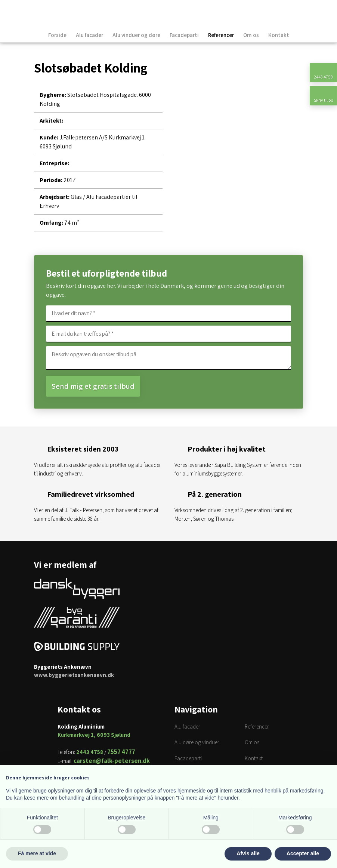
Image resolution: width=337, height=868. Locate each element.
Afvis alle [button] (248, 853)
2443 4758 (90, 752)
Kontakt (279, 35)
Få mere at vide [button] (37, 853)
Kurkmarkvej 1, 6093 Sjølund (94, 735)
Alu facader (89, 35)
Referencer (221, 35)
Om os (251, 35)
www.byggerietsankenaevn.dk (74, 675)
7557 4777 (121, 752)
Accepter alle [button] (303, 853)
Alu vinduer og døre (136, 35)
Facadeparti (184, 35)
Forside (57, 35)
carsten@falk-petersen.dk (112, 761)
